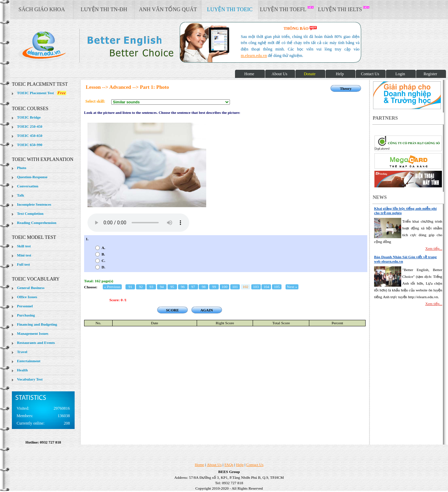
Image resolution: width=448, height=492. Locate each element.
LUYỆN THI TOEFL (287, 9)
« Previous (112, 287)
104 (266, 287)
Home (199, 465)
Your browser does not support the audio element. (138, 223)
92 (141, 287)
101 (235, 287)
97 (193, 287)
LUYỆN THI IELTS (344, 9)
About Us (214, 465)
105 (277, 287)
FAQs (229, 465)
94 (162, 287)
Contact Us (255, 465)
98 (204, 287)
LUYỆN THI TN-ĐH (104, 9)
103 (256, 287)
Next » (292, 287)
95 (172, 287)
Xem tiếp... (434, 248)
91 (130, 287)
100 (225, 287)
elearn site (108, 46)
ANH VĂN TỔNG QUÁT (168, 9)
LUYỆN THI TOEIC (230, 9)
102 (245, 287)
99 (214, 287)
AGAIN (207, 310)
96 (183, 287)
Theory (346, 88)
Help (240, 465)
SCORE (172, 310)
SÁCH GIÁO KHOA (42, 9)
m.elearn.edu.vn (254, 56)
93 (151, 287)
